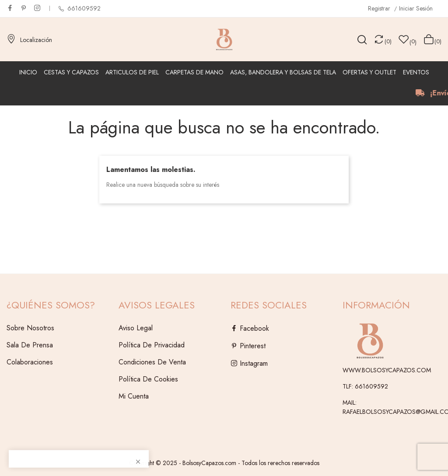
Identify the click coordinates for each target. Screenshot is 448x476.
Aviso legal (136, 328)
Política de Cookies (148, 379)
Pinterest (24, 8)
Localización (29, 40)
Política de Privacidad (152, 345)
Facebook (10, 8)
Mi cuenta (134, 396)
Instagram (37, 8)
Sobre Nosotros (30, 328)
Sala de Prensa (30, 345)
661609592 (83, 8)
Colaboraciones (30, 362)
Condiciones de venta (152, 362)
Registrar (380, 9)
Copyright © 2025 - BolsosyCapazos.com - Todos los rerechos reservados (224, 463)
